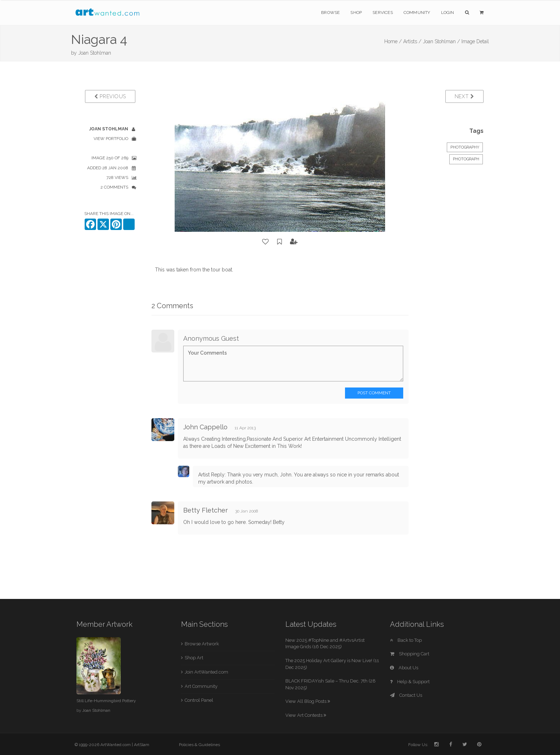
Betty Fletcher (206, 510)
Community (417, 12)
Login (448, 12)
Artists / (412, 41)
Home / (393, 41)
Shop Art (194, 658)
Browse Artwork (202, 644)
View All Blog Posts (308, 701)
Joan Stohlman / (441, 41)
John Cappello (205, 427)
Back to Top (406, 640)
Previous (110, 96)
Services (383, 12)
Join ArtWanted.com (206, 672)
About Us (404, 668)
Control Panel (199, 700)
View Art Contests (306, 715)
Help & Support (410, 682)
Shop (356, 12)
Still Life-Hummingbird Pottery (106, 701)
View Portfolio (111, 139)
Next (464, 96)
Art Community (201, 686)
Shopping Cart (410, 654)
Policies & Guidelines (199, 745)
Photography (465, 147)
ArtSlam (142, 745)
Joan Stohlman (95, 53)
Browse (330, 12)
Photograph (466, 159)
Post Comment (374, 393)
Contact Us (406, 695)
